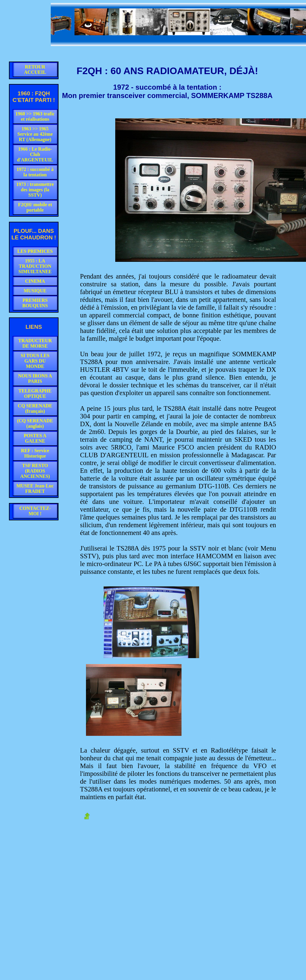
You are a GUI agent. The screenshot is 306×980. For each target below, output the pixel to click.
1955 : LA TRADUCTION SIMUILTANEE (35, 266)
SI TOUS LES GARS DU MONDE (35, 361)
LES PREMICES (35, 251)
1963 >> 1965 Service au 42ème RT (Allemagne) (35, 134)
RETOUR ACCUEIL (35, 69)
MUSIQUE (35, 291)
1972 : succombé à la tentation (35, 172)
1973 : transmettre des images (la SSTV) (35, 190)
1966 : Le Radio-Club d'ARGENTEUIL (35, 154)
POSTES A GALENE (35, 438)
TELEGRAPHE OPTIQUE (35, 393)
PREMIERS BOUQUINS (35, 303)
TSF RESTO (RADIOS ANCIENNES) (35, 471)
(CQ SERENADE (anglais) (35, 423)
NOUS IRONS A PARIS (35, 379)
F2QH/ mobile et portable (35, 207)
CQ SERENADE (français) (35, 408)
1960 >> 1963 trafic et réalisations (35, 116)
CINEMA (35, 281)
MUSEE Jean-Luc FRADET (35, 489)
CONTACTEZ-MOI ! (35, 511)
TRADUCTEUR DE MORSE (35, 343)
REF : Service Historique (35, 453)
